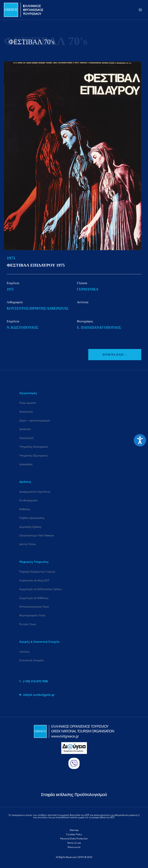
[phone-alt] (34, 681)
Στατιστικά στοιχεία (31, 660)
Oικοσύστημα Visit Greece (37, 535)
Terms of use (74, 843)
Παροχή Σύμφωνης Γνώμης (37, 571)
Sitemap (74, 830)
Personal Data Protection (74, 839)
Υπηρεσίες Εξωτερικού (33, 455)
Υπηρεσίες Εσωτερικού (34, 447)
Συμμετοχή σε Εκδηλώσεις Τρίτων (41, 589)
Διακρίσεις (26, 464)
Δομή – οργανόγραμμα (35, 420)
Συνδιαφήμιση (28, 500)
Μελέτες (24, 652)
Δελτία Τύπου (28, 544)
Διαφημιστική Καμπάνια (35, 492)
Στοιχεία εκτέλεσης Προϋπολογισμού (74, 795)
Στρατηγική (26, 438)
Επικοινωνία (74, 847)
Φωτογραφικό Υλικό (32, 615)
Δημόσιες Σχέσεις (30, 527)
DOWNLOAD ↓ (115, 355)
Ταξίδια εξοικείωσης (32, 518)
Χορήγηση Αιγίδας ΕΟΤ (34, 580)
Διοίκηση (25, 429)
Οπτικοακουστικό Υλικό (34, 607)
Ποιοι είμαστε (28, 403)
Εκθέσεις (25, 509)
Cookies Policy (74, 834)
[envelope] (37, 695)
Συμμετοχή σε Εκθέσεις (34, 598)
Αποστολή (26, 412)
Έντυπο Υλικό (28, 624)
